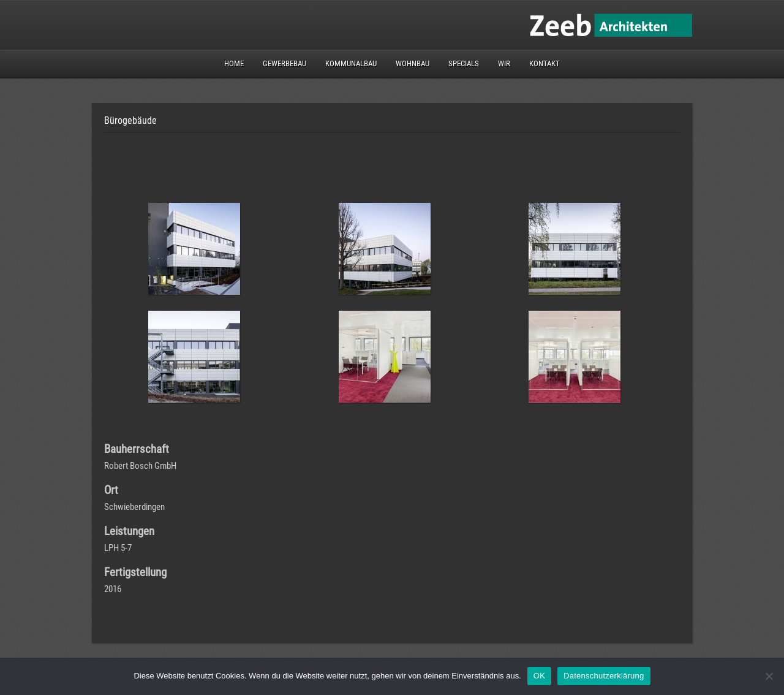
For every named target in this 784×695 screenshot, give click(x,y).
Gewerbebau (285, 63)
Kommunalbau (351, 63)
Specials (464, 63)
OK (539, 676)
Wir (504, 63)
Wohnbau (413, 63)
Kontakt (545, 63)
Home (234, 63)
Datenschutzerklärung (604, 676)
